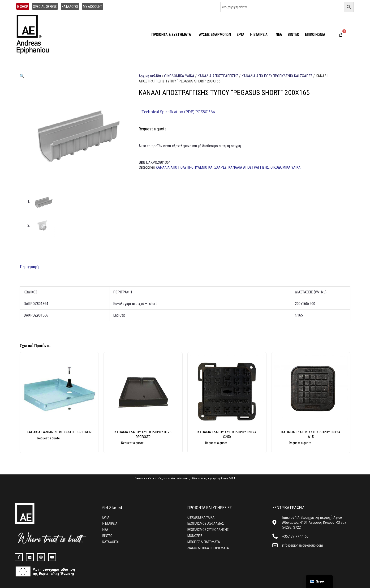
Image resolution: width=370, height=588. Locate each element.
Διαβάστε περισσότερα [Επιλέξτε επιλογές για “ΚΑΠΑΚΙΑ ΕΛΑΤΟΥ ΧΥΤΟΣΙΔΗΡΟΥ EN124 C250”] (231, 445)
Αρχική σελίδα (150, 76)
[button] (22, 76)
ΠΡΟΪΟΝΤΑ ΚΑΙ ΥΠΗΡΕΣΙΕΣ (210, 507)
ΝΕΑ (279, 35)
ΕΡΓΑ (240, 35)
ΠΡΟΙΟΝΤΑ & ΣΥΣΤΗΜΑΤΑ (172, 35)
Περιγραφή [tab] (29, 266)
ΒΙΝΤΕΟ (293, 35)
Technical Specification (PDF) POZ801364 (178, 112)
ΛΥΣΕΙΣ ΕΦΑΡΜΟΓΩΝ (215, 35)
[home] (35, 35)
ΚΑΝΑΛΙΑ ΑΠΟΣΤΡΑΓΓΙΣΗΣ (218, 76)
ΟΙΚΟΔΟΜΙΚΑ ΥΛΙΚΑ (179, 76)
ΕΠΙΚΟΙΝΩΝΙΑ (315, 35)
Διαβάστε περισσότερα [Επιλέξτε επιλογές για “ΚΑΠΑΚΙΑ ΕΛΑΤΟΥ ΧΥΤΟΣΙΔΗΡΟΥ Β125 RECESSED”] (148, 445)
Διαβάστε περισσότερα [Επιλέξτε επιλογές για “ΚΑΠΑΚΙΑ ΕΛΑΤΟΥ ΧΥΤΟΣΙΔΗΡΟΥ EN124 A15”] (315, 445)
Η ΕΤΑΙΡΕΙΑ (260, 35)
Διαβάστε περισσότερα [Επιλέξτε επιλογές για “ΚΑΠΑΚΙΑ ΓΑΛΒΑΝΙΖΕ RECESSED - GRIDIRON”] (64, 445)
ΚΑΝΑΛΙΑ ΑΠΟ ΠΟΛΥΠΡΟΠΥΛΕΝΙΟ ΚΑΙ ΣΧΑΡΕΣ (277, 76)
